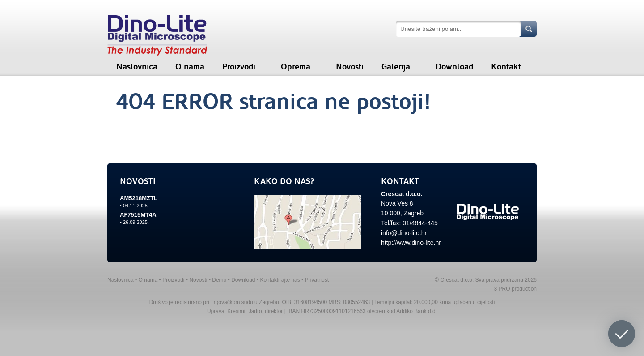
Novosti (350, 67)
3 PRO (502, 289)
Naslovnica (137, 67)
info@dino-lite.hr (404, 233)
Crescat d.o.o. (402, 194)
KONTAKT (400, 181)
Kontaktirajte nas (280, 280)
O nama (190, 67)
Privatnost (317, 280)
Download (454, 67)
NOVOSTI (138, 181)
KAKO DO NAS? (284, 181)
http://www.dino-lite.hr (411, 243)
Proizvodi (239, 67)
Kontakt (506, 67)
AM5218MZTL (139, 198)
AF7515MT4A (138, 215)
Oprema (296, 67)
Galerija (396, 67)
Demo (219, 280)
